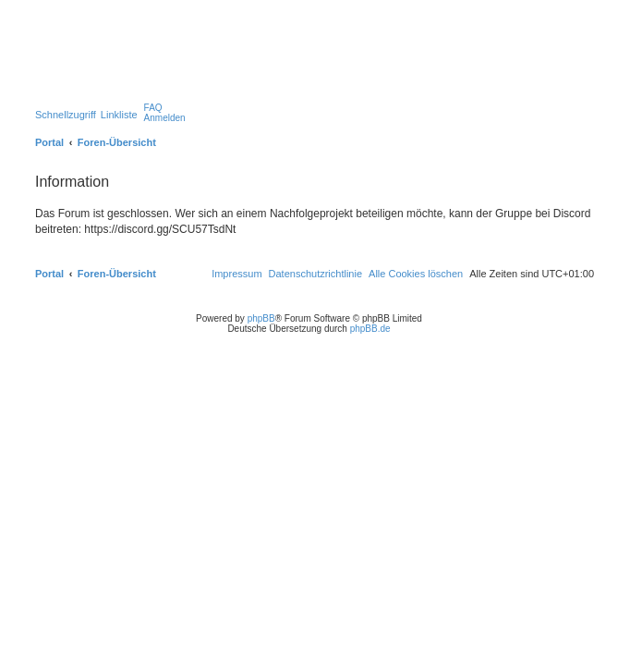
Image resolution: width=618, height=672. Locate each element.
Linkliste (119, 115)
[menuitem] (153, 108)
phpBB (261, 318)
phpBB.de (370, 329)
